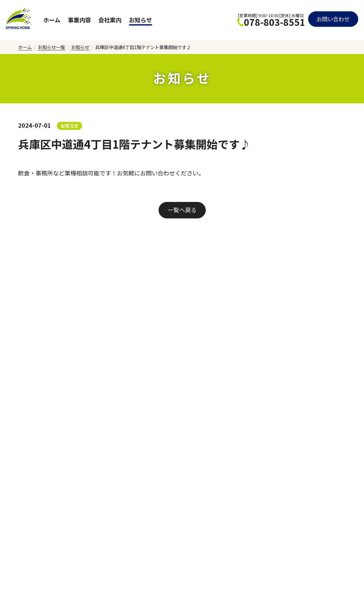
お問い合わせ (332, 20)
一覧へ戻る (182, 210)
